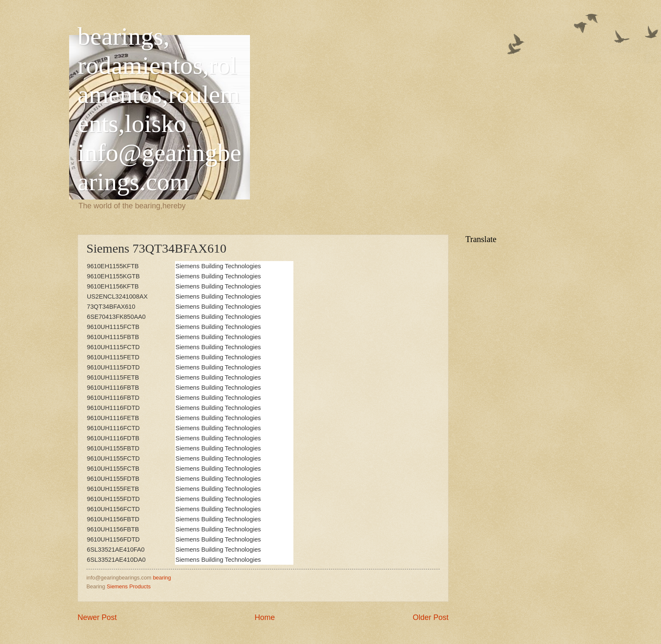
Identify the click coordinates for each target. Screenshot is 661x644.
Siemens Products (129, 586)
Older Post (431, 617)
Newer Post (97, 617)
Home (265, 617)
